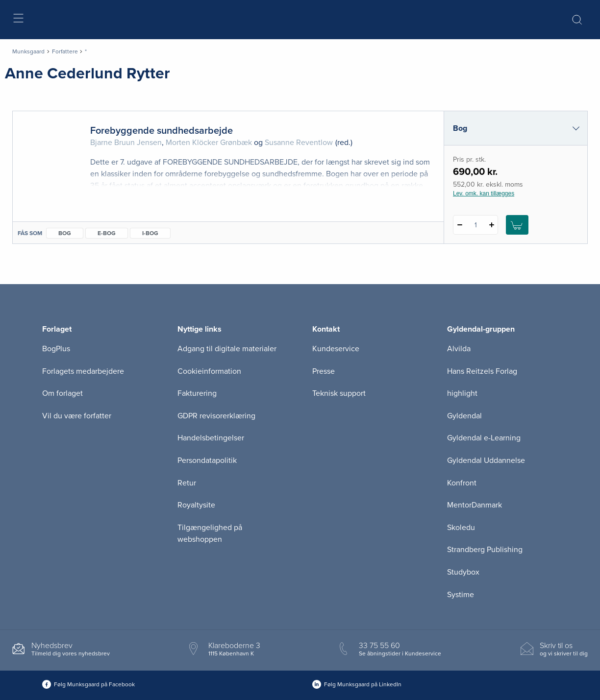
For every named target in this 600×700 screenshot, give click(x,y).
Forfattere (65, 51)
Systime (461, 595)
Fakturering (197, 393)
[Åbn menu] (18, 20)
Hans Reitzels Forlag (482, 371)
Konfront (462, 483)
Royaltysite (196, 505)
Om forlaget (62, 393)
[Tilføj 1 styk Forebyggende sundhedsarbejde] (491, 225)
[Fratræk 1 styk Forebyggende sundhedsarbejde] (460, 225)
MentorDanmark (475, 505)
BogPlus (56, 349)
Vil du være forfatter (77, 416)
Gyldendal (464, 416)
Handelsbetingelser (211, 438)
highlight (462, 393)
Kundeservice (336, 349)
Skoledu (461, 528)
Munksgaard (28, 51)
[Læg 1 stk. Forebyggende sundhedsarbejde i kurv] (517, 225)
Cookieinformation (209, 371)
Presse (324, 371)
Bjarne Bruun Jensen (126, 143)
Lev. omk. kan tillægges (484, 193)
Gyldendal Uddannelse (486, 460)
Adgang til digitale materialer (227, 349)
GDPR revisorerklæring (216, 416)
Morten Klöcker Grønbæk (209, 143)
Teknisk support (339, 393)
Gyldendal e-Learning (484, 438)
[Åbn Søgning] (577, 20)
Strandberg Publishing (485, 550)
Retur (187, 483)
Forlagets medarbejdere (83, 371)
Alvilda (459, 349)
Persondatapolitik (207, 460)
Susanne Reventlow (299, 143)
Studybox (463, 572)
